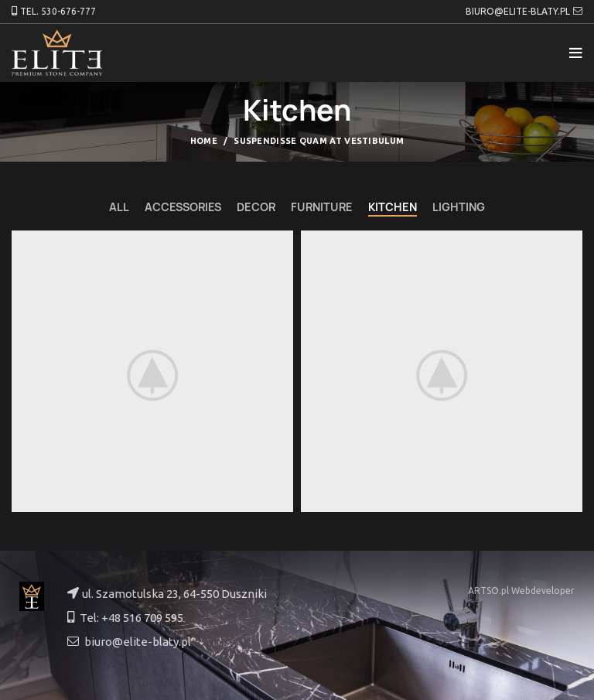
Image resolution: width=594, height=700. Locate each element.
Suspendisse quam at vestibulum (319, 141)
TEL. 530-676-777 (58, 11)
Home (204, 141)
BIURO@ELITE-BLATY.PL (518, 11)
